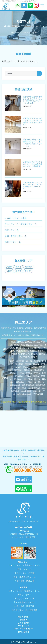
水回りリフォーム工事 (24, 573)
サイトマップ (24, 626)
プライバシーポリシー (24, 629)
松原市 (19, 271)
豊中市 (28, 271)
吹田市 (19, 267)
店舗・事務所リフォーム (16, 236)
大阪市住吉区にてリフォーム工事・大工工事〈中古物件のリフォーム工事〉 (33, 186)
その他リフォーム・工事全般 (24, 610)
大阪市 (9, 271)
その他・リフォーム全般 (16, 218)
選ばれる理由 (24, 617)
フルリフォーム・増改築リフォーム (21, 224)
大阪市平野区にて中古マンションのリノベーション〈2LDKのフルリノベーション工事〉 (33, 100)
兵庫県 (9, 267)
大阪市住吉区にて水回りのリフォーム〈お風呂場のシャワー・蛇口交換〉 (33, 164)
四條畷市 (29, 267)
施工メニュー (24, 562)
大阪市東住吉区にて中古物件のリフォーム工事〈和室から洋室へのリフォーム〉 (33, 143)
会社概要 (23, 620)
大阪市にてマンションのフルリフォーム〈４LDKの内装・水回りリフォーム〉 (33, 121)
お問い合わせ (24, 632)
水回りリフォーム (13, 242)
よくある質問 (24, 623)
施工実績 (23, 587)
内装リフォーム (12, 230)
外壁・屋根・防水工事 (24, 581)
